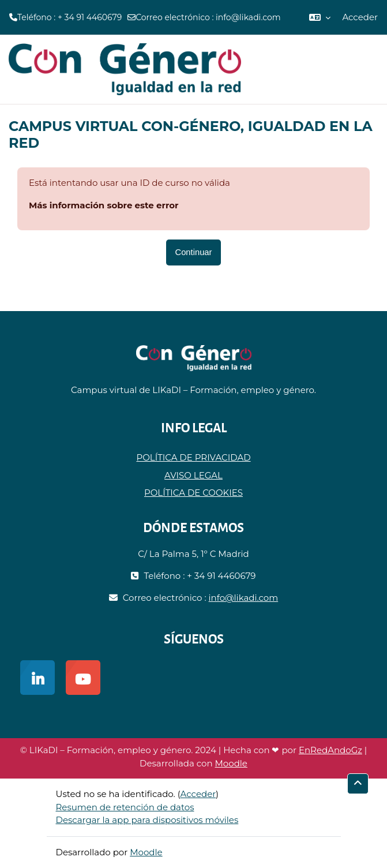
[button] (320, 17)
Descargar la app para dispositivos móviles (147, 820)
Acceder (360, 17)
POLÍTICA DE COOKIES (193, 493)
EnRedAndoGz (330, 750)
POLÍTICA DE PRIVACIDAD (193, 457)
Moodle (231, 763)
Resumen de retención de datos (125, 807)
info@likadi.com (248, 17)
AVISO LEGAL (193, 475)
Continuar (194, 252)
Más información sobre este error (104, 205)
